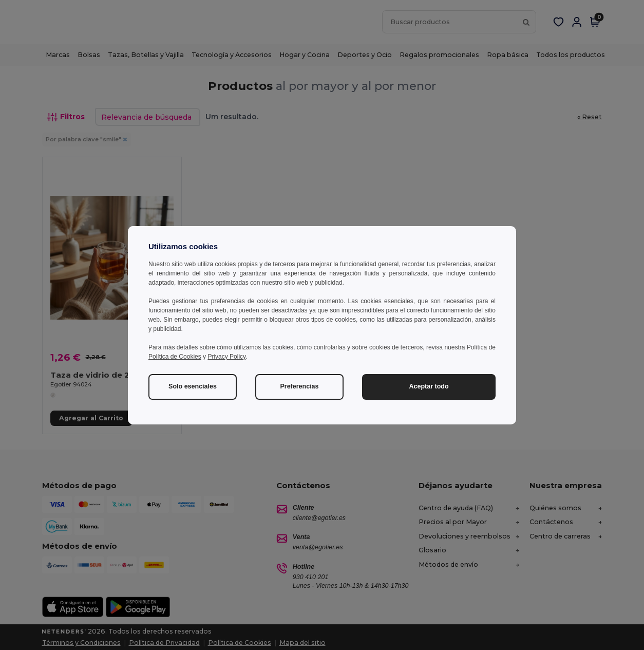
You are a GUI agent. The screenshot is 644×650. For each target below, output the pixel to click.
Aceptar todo (429, 386)
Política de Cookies (175, 357)
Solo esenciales (193, 386)
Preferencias (299, 386)
